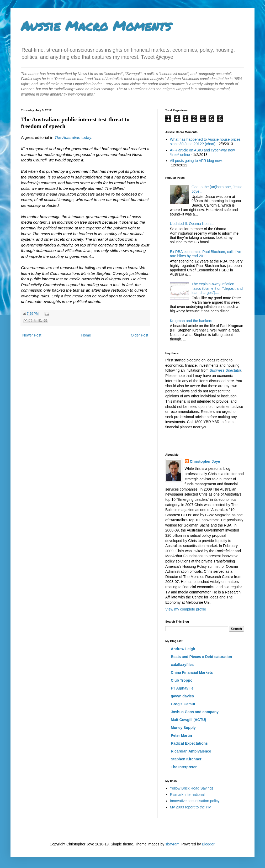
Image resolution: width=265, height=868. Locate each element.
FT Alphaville (182, 688)
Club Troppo (182, 680)
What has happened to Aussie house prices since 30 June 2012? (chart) (205, 142)
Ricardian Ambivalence (191, 751)
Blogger (208, 844)
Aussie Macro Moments (96, 26)
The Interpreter (184, 767)
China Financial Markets (192, 672)
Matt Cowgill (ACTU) (189, 720)
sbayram (172, 844)
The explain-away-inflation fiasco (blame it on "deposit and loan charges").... (217, 288)
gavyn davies (182, 696)
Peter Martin (181, 735)
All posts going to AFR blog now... (197, 161)
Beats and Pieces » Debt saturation (201, 657)
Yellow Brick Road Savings (192, 788)
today (73, 137)
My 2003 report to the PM (191, 807)
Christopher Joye (205, 461)
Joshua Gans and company (195, 712)
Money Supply (183, 728)
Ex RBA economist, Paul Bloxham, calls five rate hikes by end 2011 (206, 254)
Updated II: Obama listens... (193, 224)
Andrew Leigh (183, 649)
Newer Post (32, 335)
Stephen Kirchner (186, 759)
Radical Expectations (189, 743)
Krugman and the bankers (191, 321)
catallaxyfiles (182, 665)
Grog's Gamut (183, 704)
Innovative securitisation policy (195, 801)
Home (86, 335)
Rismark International (187, 795)
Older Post (140, 335)
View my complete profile (186, 609)
